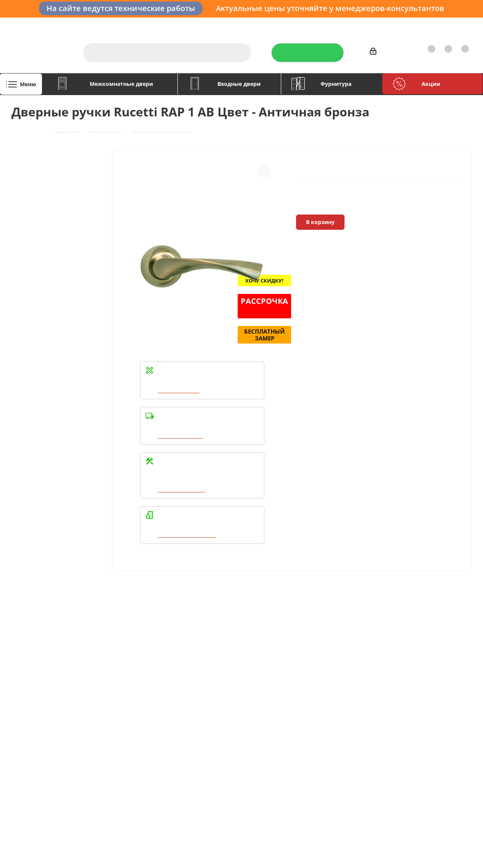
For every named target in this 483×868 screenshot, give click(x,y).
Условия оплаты (126, 672)
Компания (28, 658)
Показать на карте (424, 779)
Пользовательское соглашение (129, 707)
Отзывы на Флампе (320, 25)
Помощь (209, 658)
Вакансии (25, 682)
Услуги (276, 25)
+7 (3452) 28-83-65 (351, 861)
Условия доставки (128, 682)
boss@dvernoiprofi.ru (436, 715)
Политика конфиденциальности (325, 681)
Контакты (455, 25)
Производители (375, 25)
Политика (25, 693)
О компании (242, 25)
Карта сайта (211, 693)
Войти (381, 52)
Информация (125, 658)
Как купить (419, 25)
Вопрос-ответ (214, 672)
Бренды (206, 682)
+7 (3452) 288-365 (432, 676)
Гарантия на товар (129, 693)
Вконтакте (294, 739)
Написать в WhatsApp (188, 535)
